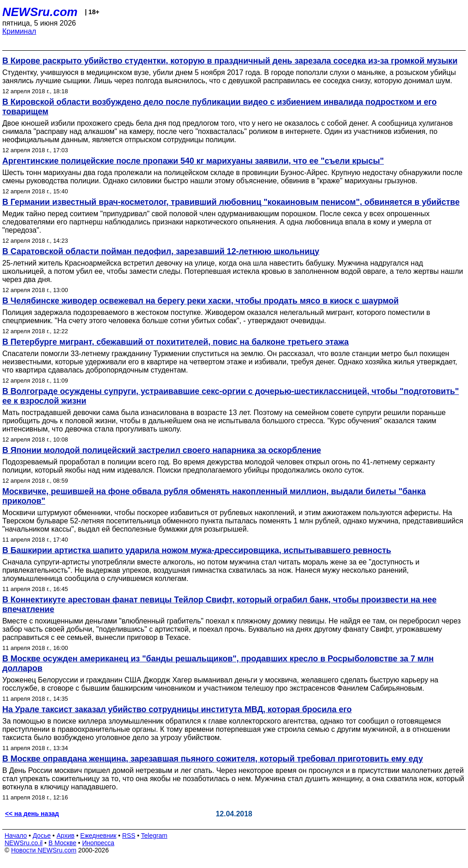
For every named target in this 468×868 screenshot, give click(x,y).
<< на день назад (32, 814)
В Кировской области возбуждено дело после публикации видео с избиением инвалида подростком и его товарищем (219, 107)
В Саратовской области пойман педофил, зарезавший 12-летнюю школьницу (161, 251)
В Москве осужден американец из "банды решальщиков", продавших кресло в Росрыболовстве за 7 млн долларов (218, 663)
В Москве (62, 843)
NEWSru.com (40, 12)
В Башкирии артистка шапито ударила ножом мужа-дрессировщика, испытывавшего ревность (197, 550)
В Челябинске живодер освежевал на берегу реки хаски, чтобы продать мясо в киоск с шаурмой (200, 301)
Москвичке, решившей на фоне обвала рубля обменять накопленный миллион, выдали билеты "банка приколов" (214, 496)
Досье (42, 836)
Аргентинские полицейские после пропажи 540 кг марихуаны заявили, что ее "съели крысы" (193, 161)
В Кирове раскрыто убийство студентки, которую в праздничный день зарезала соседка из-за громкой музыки (230, 61)
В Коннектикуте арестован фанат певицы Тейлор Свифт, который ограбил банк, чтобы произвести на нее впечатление (219, 604)
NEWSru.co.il (24, 843)
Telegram (154, 836)
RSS (129, 836)
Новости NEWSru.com (44, 850)
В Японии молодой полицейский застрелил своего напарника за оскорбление (162, 450)
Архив (66, 836)
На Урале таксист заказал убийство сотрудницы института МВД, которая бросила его (177, 709)
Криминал (19, 31)
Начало (16, 836)
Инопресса (98, 843)
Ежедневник (98, 836)
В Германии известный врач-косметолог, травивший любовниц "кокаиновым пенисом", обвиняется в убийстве (231, 202)
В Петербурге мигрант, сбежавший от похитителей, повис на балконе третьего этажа (175, 342)
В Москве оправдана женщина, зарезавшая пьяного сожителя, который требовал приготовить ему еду (213, 759)
